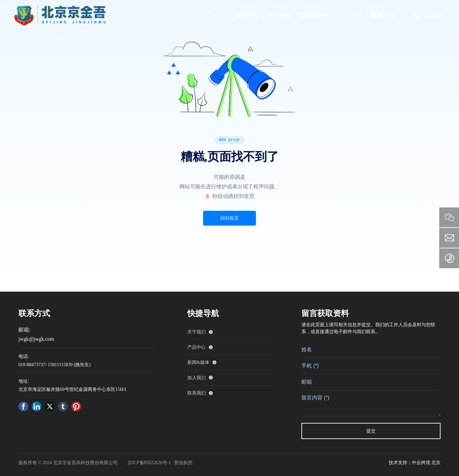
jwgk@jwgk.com (36, 339)
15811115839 (60, 365)
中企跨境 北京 (426, 463)
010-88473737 (32, 365)
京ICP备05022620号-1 (149, 463)
